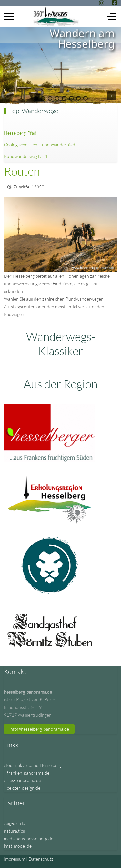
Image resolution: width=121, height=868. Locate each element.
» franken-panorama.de (27, 773)
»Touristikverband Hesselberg (33, 765)
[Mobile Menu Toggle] (9, 16)
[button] (36, 98)
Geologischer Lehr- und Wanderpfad (40, 145)
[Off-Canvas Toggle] (112, 16)
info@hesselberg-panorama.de (39, 729)
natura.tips (14, 831)
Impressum (15, 859)
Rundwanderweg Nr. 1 (26, 156)
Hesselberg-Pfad (20, 133)
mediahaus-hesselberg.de (29, 839)
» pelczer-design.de (22, 788)
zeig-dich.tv (15, 823)
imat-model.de (18, 846)
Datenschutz (41, 859)
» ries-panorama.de (22, 780)
